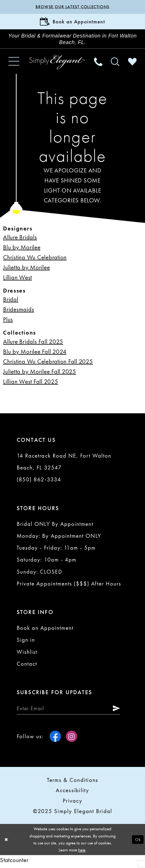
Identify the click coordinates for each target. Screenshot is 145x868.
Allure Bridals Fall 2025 (33, 343)
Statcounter (14, 863)
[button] (14, 63)
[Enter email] (71, 711)
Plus (8, 322)
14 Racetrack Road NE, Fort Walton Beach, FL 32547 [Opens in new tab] (64, 464)
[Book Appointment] (72, 23)
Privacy (72, 803)
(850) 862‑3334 (39, 482)
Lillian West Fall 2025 (31, 384)
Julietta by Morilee (26, 269)
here (82, 853)
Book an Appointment (45, 630)
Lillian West (17, 279)
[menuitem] (14, 63)
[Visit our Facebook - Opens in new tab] (55, 739)
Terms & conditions (73, 783)
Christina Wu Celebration (35, 259)
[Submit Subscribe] (120, 711)
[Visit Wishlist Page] (132, 63)
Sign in (26, 642)
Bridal (11, 301)
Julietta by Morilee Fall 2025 (40, 374)
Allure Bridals (20, 239)
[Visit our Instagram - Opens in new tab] (71, 739)
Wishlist (27, 654)
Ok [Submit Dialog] (138, 842)
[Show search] (115, 63)
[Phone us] (98, 63)
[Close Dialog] (7, 842)
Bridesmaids (19, 312)
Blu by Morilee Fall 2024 (35, 354)
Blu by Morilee (22, 249)
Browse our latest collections (72, 7)
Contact (27, 666)
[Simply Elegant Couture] (57, 64)
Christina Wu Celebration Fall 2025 (48, 364)
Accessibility (72, 793)
